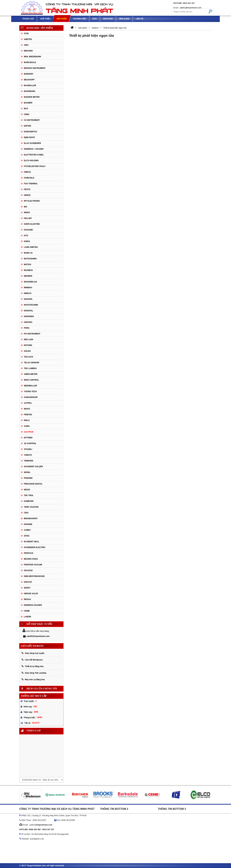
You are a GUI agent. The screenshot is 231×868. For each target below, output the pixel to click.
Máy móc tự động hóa (33, 679)
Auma (27, 426)
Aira (26, 45)
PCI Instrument (32, 334)
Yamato (28, 455)
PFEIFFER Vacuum (33, 565)
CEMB (27, 611)
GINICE (27, 195)
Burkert (29, 74)
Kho (95, 19)
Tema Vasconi (31, 507)
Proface (29, 553)
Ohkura (28, 322)
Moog (27, 490)
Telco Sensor (32, 363)
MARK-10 (28, 253)
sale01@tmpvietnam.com (191, 8)
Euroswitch (30, 132)
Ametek (28, 39)
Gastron (29, 432)
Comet (27, 530)
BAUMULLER (30, 85)
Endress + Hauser (34, 149)
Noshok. (28, 299)
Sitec (27, 536)
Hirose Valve (31, 594)
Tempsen (29, 461)
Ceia (26, 513)
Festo (27, 189)
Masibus (28, 270)
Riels (27, 420)
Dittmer (28, 438)
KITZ (26, 236)
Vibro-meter (31, 374)
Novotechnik (31, 305)
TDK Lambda (30, 368)
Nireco (28, 293)
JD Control (30, 443)
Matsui (28, 264)
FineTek (28, 415)
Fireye (27, 172)
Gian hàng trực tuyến (33, 653)
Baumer (28, 103)
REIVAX (27, 599)
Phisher (28, 478)
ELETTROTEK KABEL (34, 155)
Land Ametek (31, 247)
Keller (28, 218)
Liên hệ (140, 19)
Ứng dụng (124, 19)
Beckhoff (29, 80)
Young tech (30, 391)
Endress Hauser (33, 605)
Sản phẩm (62, 19)
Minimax (28, 288)
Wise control (31, 380)
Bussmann (29, 91)
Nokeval (29, 311)
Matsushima (30, 259)
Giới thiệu (45, 19)
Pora (27, 328)
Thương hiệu (79, 19)
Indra (27, 213)
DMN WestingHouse (34, 576)
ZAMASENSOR (31, 397)
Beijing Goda (31, 559)
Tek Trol (29, 495)
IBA (26, 207)
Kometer (29, 501)
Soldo (27, 351)
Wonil (27, 472)
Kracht (28, 582)
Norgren (29, 316)
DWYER (28, 126)
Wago (27, 409)
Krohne (28, 524)
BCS (26, 109)
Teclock (29, 357)
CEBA (27, 114)
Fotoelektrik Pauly (35, 166)
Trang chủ (28, 19)
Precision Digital (33, 484)
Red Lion (28, 340)
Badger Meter (32, 97)
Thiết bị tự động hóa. (33, 666)
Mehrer (28, 276)
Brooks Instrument (35, 68)
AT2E (26, 34)
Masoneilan (30, 282)
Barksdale (30, 62)
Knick (27, 241)
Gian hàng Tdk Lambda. (34, 673)
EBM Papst (29, 137)
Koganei (28, 230)
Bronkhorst (31, 519)
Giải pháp (108, 19)
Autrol (28, 403)
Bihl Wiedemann (32, 57)
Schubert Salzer (33, 467)
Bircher (28, 51)
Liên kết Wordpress (32, 660)
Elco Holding (31, 161)
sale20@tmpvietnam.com (36, 636)
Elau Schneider (32, 143)
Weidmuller (30, 386)
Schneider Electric (35, 547)
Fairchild (29, 178)
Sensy (27, 588)
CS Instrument (32, 120)
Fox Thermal (31, 184)
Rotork (28, 345)
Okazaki (28, 570)
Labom (27, 617)
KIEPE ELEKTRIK (32, 224)
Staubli (28, 449)
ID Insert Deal (32, 542)
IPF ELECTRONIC (32, 201)
